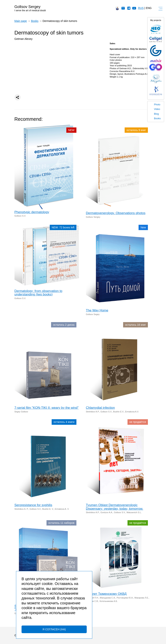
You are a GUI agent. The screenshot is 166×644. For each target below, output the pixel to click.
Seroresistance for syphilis (33, 505)
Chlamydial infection (100, 408)
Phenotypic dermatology (32, 212)
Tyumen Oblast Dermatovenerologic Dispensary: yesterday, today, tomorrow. (115, 507)
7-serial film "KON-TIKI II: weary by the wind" (47, 408)
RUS (141, 8)
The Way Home (97, 310)
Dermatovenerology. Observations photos (116, 213)
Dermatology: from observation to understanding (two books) (38, 293)
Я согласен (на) (54, 629)
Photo (157, 105)
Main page (21, 21)
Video (157, 109)
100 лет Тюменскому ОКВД (106, 594)
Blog (156, 114)
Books (157, 118)
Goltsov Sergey (28, 7)
